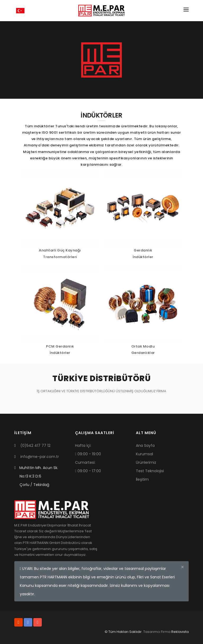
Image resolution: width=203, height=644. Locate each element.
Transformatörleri (60, 257)
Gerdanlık (143, 250)
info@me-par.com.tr (40, 457)
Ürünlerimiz (146, 462)
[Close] (182, 567)
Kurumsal (144, 454)
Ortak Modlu (143, 346)
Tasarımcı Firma (157, 632)
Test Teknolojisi (150, 471)
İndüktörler (143, 257)
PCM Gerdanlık (60, 346)
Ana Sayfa (145, 445)
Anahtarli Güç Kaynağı (60, 250)
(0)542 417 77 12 (35, 445)
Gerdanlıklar (143, 353)
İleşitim (142, 479)
